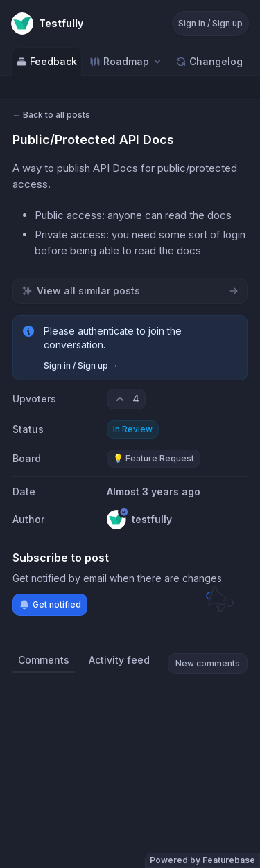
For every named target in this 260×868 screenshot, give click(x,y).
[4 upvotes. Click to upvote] (126, 399)
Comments (44, 660)
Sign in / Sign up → (81, 365)
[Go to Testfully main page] (47, 24)
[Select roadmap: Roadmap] (126, 61)
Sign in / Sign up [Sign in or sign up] (210, 23)
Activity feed (119, 660)
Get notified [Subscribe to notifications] (50, 605)
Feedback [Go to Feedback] (46, 61)
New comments (208, 663)
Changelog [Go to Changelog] (209, 61)
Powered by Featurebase (202, 860)
